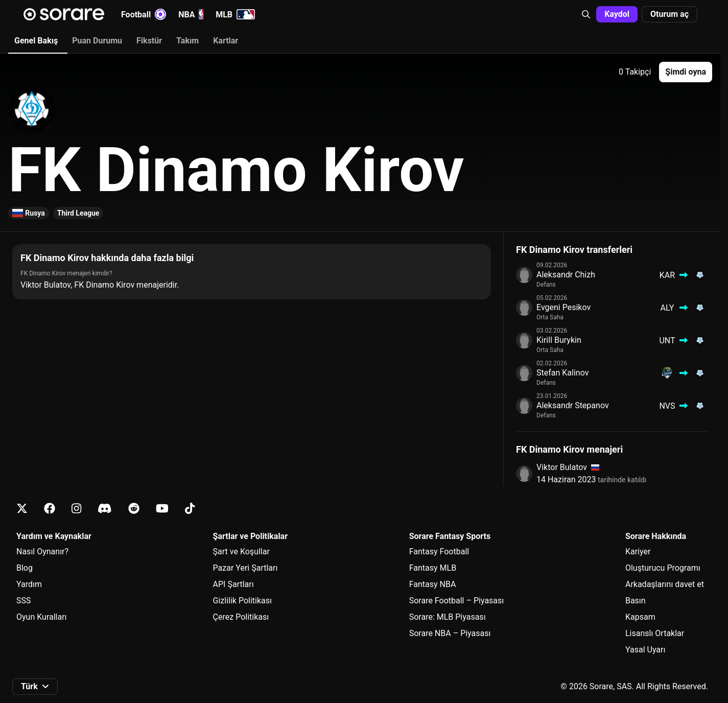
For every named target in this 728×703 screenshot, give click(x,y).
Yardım (29, 584)
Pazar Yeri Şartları (245, 568)
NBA (191, 14)
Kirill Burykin (559, 340)
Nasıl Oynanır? (42, 552)
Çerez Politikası (241, 617)
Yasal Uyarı (645, 650)
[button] (586, 14)
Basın (636, 601)
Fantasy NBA (433, 584)
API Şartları (233, 584)
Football (144, 14)
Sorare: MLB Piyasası (448, 617)
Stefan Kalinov (562, 373)
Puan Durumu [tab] (97, 41)
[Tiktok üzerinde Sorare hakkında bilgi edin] (190, 509)
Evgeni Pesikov (563, 307)
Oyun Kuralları (42, 617)
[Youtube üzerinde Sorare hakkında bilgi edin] (162, 509)
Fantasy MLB (433, 568)
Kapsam (640, 617)
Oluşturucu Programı (663, 568)
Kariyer (638, 552)
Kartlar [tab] (226, 41)
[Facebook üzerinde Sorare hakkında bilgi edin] (50, 509)
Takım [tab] (187, 41)
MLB (235, 14)
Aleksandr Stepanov (573, 405)
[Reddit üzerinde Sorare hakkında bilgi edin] (134, 509)
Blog (25, 568)
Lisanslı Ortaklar (655, 633)
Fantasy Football (439, 552)
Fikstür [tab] (149, 41)
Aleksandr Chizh (566, 275)
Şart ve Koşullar (241, 552)
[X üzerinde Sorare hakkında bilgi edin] (22, 509)
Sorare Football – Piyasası (457, 601)
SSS (24, 601)
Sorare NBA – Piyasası (450, 633)
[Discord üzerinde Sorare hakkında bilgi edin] (105, 509)
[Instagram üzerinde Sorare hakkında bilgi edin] (76, 509)
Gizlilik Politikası (242, 601)
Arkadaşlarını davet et (665, 584)
